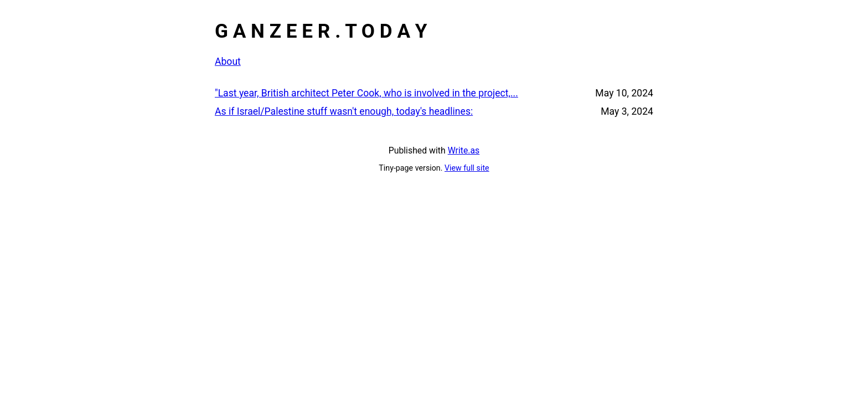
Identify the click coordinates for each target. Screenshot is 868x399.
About (228, 62)
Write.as (464, 150)
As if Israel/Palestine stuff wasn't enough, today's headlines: (344, 111)
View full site (467, 168)
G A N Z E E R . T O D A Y (321, 31)
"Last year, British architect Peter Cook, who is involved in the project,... (366, 93)
